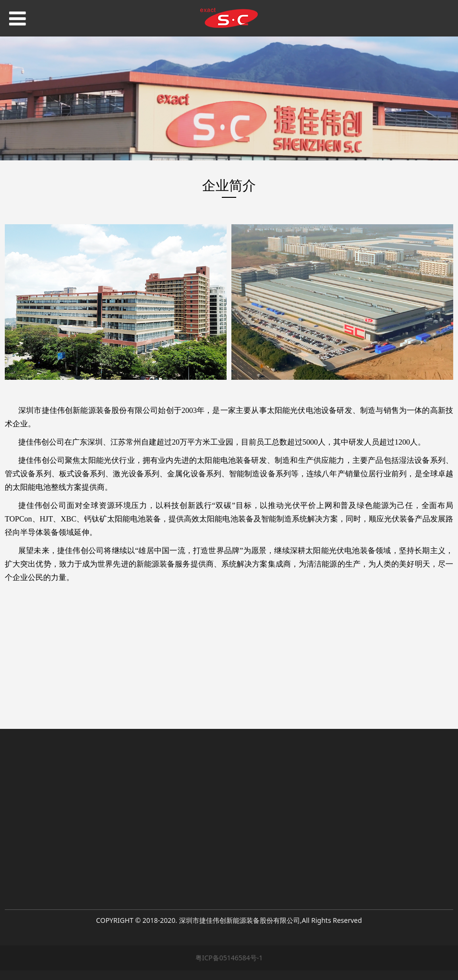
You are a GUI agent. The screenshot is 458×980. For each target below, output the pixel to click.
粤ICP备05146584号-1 (229, 958)
